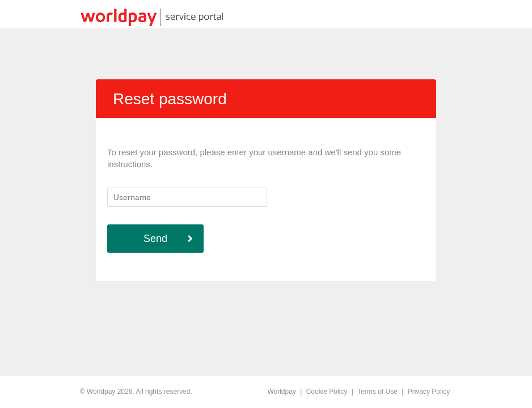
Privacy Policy (429, 392)
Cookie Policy (327, 392)
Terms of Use (377, 392)
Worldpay (281, 392)
